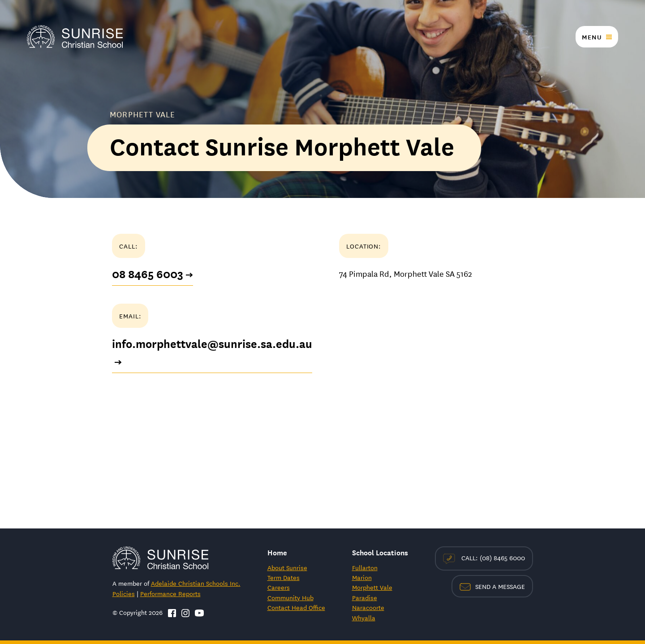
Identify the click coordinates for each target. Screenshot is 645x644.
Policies (124, 593)
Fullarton (365, 567)
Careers (279, 587)
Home (277, 552)
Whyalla (364, 618)
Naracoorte (368, 607)
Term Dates (284, 577)
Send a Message (492, 586)
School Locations (380, 552)
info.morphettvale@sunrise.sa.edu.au (212, 353)
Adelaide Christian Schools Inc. (196, 583)
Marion (362, 577)
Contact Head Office (296, 607)
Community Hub (290, 597)
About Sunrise (287, 567)
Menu (592, 37)
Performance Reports (170, 593)
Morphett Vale (372, 587)
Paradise (365, 597)
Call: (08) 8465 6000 (484, 558)
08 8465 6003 (153, 274)
